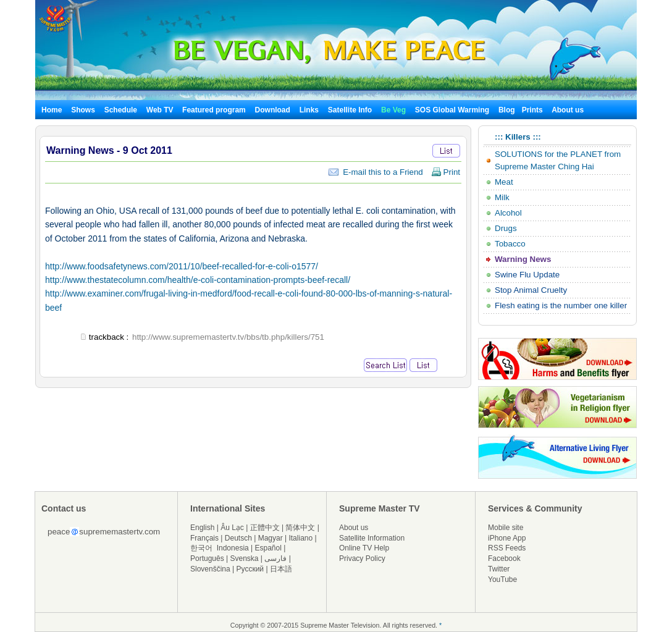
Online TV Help (364, 548)
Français (204, 538)
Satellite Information (372, 538)
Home (52, 110)
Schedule (121, 110)
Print (446, 172)
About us (568, 110)
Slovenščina (210, 569)
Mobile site (506, 528)
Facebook (504, 558)
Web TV (161, 110)
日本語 (281, 569)
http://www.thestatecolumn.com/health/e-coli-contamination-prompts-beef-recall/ (198, 280)
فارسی (275, 558)
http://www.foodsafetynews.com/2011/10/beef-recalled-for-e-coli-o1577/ (182, 266)
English (202, 528)
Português (207, 558)
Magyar (271, 538)
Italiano (300, 538)
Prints (533, 110)
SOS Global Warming (452, 110)
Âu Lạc (232, 528)
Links (309, 110)
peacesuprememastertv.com (104, 532)
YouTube (502, 579)
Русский (250, 569)
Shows (83, 110)
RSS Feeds (507, 548)
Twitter (499, 569)
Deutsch (238, 538)
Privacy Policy (362, 558)
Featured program (214, 110)
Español (268, 548)
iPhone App (507, 538)
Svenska (245, 558)
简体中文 (300, 528)
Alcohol (508, 213)
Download (273, 110)
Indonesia (233, 548)
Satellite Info (350, 110)
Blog (507, 110)
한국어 (201, 548)
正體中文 (265, 528)
